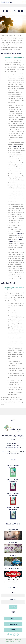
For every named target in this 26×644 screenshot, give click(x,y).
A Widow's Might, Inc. (11, 642)
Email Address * (13, 599)
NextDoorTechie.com (16, 640)
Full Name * (13, 593)
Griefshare (19, 233)
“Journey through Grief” (17, 147)
